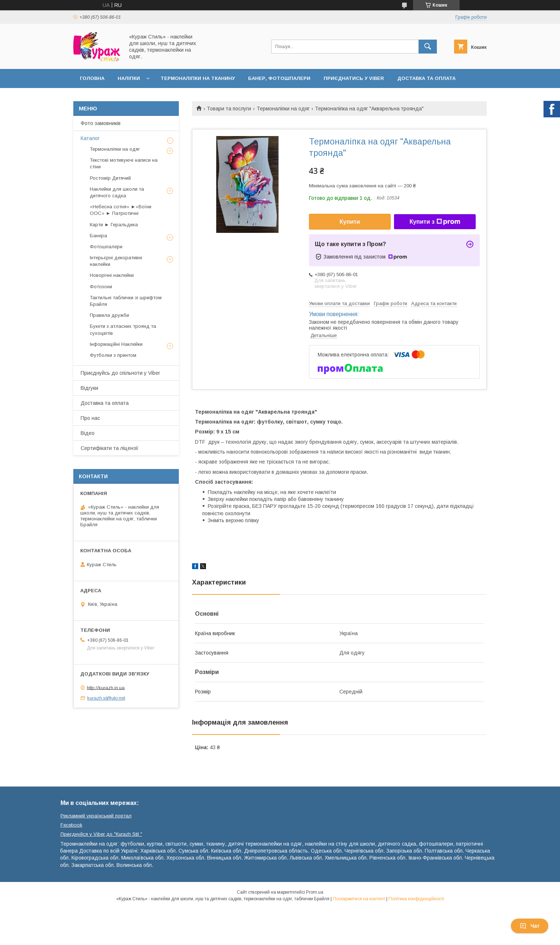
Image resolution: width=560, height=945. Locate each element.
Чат (530, 926)
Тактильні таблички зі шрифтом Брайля (126, 301)
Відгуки (89, 388)
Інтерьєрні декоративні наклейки (116, 261)
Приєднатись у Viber (354, 78)
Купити (350, 222)
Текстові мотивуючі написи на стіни (124, 163)
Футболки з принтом (113, 355)
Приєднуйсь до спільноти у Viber (120, 373)
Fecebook (71, 825)
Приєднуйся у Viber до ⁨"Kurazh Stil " (101, 834)
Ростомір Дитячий (110, 178)
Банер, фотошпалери (279, 78)
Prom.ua (315, 892)
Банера (98, 236)
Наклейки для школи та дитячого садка (117, 192)
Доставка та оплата (426, 78)
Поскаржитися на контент (359, 899)
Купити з (435, 222)
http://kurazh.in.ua (106, 687)
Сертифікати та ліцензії (110, 448)
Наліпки (129, 78)
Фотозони (101, 287)
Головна (92, 78)
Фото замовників (101, 123)
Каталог (90, 138)
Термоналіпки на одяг (283, 109)
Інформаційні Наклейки (116, 344)
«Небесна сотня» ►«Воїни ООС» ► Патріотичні (121, 210)
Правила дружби (109, 315)
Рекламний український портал (96, 816)
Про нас (90, 418)
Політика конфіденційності (416, 899)
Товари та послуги (229, 109)
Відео (88, 433)
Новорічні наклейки (112, 275)
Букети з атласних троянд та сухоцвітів (123, 329)
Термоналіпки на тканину (198, 78)
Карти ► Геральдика (114, 225)
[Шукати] (428, 47)
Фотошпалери (106, 247)
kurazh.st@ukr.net (106, 698)
